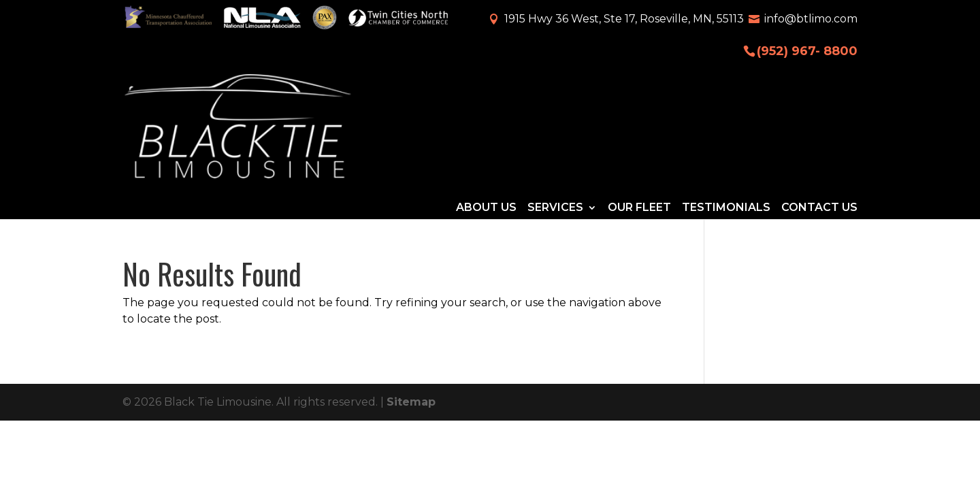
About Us (486, 86)
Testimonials (726, 86)
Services (555, 86)
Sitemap (411, 292)
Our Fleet (639, 86)
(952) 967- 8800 (807, 50)
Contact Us (819, 86)
